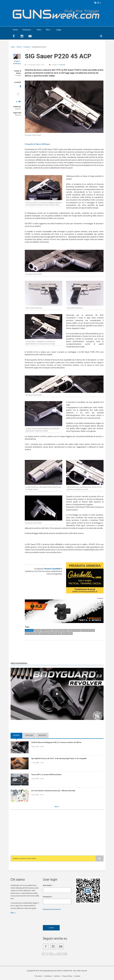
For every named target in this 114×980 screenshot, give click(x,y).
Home (15, 30)
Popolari (29, 735)
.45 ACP (37, 630)
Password (48, 897)
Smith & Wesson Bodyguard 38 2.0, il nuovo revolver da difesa (56, 742)
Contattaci (48, 976)
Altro (48, 30)
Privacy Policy (67, 976)
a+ (20, 101)
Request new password (52, 909)
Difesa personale (32, 633)
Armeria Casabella (52, 569)
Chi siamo (38, 976)
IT (98, 3)
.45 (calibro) (46, 630)
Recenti (16, 735)
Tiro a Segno (67, 633)
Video (39, 30)
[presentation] (62, 917)
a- (17, 102)
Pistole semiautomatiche (51, 633)
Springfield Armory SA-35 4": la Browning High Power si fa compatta (59, 758)
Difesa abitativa (88, 630)
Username (48, 885)
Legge (59, 30)
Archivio (42, 735)
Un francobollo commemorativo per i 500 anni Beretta (53, 791)
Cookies (77, 976)
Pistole (62, 65)
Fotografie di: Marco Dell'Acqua (37, 144)
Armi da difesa (75, 630)
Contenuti (26, 30)
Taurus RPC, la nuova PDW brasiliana (46, 775)
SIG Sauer (29, 630)
